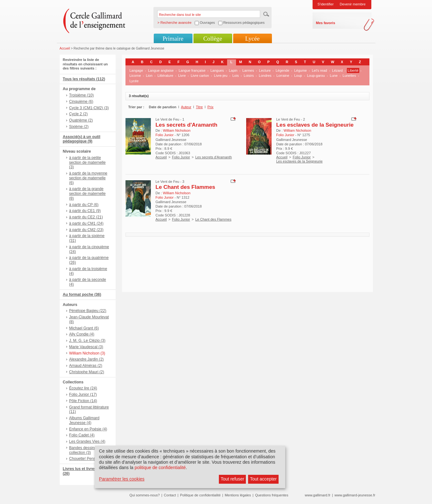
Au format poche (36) (82, 295)
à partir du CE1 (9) (85, 211)
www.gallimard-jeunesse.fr (355, 495)
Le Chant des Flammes (186, 187)
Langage (136, 70)
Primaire (173, 39)
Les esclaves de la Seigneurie (315, 125)
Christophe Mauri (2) (87, 372)
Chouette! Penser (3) (87, 459)
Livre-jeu (221, 76)
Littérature (165, 76)
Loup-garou (316, 76)
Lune (334, 76)
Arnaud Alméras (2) (86, 366)
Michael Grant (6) (84, 328)
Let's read (320, 70)
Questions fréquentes (272, 495)
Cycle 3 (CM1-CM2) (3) (89, 108)
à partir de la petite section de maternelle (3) (88, 162)
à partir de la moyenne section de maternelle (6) (88, 178)
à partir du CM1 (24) (86, 223)
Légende (283, 70)
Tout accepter (263, 479)
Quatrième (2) (81, 120)
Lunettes (349, 76)
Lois (235, 76)
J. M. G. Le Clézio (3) (87, 341)
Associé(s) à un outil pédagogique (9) (82, 139)
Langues (217, 70)
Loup (298, 76)
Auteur (186, 107)
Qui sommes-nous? (145, 495)
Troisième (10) (82, 95)
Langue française (192, 70)
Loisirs (249, 76)
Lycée (252, 39)
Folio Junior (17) (83, 395)
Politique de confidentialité (200, 495)
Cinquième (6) (81, 102)
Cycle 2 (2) (78, 114)
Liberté (353, 70)
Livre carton (200, 76)
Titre (199, 107)
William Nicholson (177, 130)
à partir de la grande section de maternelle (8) (88, 194)
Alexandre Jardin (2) (87, 359)
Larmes (248, 70)
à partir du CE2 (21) (86, 217)
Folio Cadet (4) (82, 435)
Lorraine (283, 76)
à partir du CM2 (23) (86, 230)
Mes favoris (326, 23)
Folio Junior (181, 157)
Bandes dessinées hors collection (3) (89, 450)
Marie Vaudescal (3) (86, 347)
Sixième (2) (79, 127)
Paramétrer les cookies (122, 479)
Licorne (135, 76)
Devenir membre (353, 4)
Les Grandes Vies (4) (87, 441)
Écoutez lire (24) (83, 388)
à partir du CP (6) (84, 205)
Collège (213, 39)
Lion (149, 76)
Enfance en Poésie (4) (88, 429)
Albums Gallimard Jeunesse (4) (84, 420)
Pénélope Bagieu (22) (88, 311)
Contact (170, 495)
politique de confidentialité (160, 468)
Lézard (337, 70)
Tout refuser (233, 479)
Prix (210, 107)
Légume (300, 70)
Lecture (265, 70)
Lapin (233, 70)
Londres (265, 76)
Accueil (65, 48)
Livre (182, 76)
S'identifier (326, 4)
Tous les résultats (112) (84, 79)
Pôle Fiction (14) (83, 401)
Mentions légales (238, 495)
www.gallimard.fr (318, 495)
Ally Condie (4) (82, 334)
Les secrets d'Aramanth (187, 125)
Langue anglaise (161, 70)
